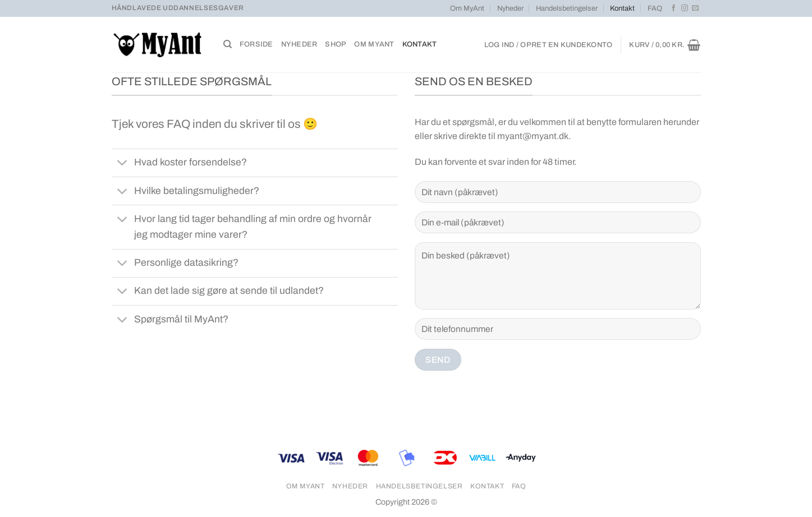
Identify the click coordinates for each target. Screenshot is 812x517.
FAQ (655, 8)
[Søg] (228, 44)
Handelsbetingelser (567, 8)
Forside (256, 44)
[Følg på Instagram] (685, 8)
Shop (336, 44)
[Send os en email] (695, 8)
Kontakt (622, 8)
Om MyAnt (467, 8)
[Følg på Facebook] (673, 8)
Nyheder (510, 8)
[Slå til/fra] (123, 164)
